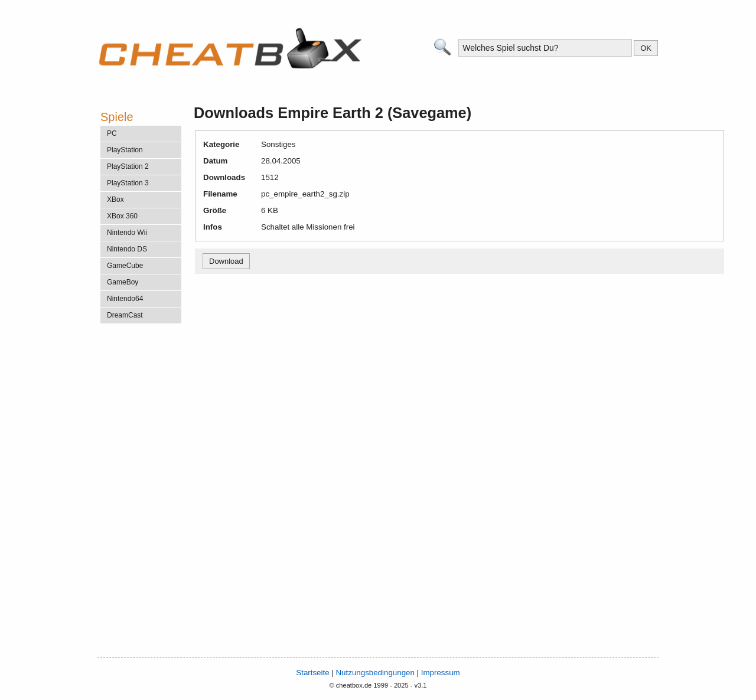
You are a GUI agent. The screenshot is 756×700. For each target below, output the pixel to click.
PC (112, 133)
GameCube (125, 266)
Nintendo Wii (127, 233)
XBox (115, 199)
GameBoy (123, 282)
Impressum (441, 673)
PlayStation (125, 150)
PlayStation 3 (128, 183)
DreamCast (125, 315)
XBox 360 (122, 216)
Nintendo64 (125, 299)
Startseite (312, 673)
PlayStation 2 (128, 166)
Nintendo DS (127, 249)
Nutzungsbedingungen (375, 673)
